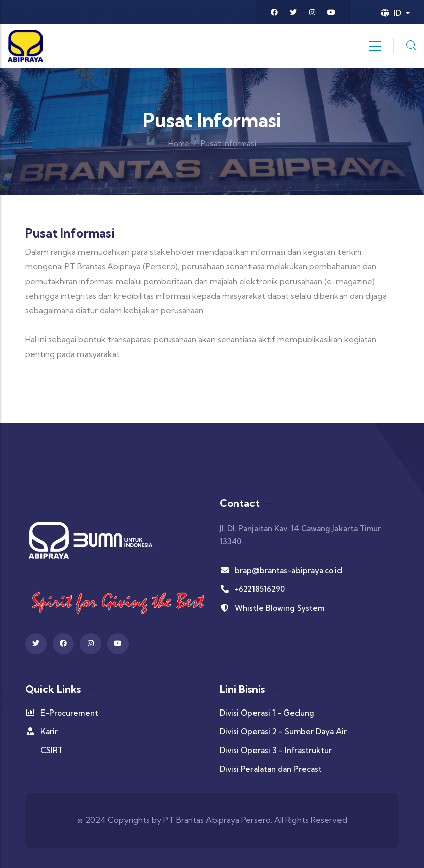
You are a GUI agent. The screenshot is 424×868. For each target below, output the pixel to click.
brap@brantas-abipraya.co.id (281, 570)
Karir (41, 732)
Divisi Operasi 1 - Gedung (267, 713)
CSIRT (52, 750)
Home (179, 144)
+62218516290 (252, 589)
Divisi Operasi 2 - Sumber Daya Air (283, 732)
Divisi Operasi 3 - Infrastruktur (276, 750)
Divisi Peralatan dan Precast (271, 769)
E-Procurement (62, 713)
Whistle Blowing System (272, 608)
